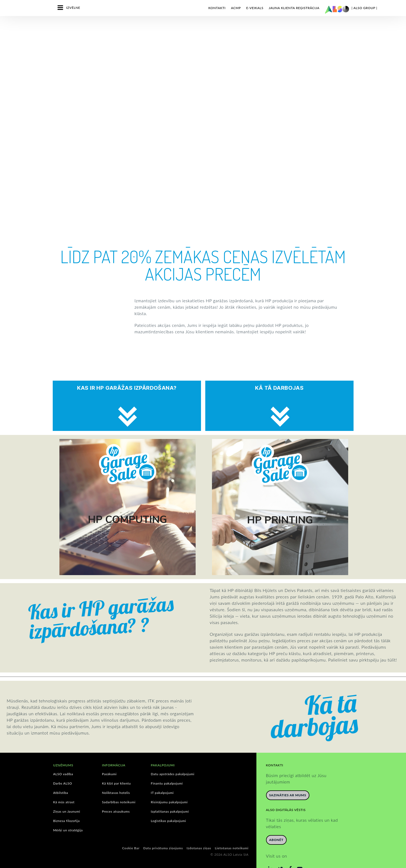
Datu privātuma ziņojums (163, 833)
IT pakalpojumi (162, 778)
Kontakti (217, 8)
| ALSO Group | (365, 8)
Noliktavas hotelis (116, 778)
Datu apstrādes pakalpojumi (173, 759)
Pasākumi (109, 759)
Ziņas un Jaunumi (67, 796)
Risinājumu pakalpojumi (169, 787)
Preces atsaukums (116, 796)
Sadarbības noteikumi (119, 787)
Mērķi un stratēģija (68, 815)
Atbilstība (61, 778)
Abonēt (276, 825)
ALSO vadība (63, 759)
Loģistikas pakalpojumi (169, 806)
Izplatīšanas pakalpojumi (170, 796)
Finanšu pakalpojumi (167, 768)
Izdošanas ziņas (199, 833)
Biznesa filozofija (67, 806)
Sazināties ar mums (288, 780)
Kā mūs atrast (64, 787)
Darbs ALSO (63, 768)
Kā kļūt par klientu (116, 768)
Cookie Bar (131, 833)
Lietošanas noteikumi (232, 833)
